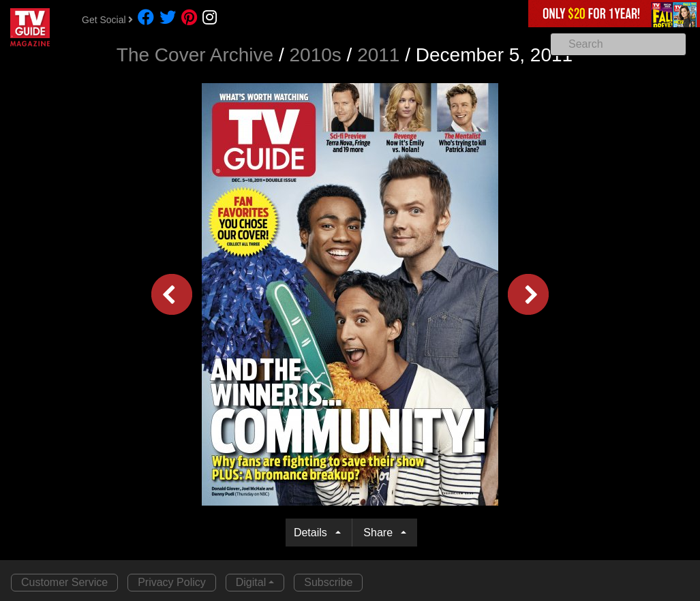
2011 (378, 55)
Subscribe (328, 582)
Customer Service (64, 582)
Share (381, 533)
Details (313, 533)
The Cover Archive (195, 55)
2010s (316, 55)
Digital (251, 582)
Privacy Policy (172, 582)
